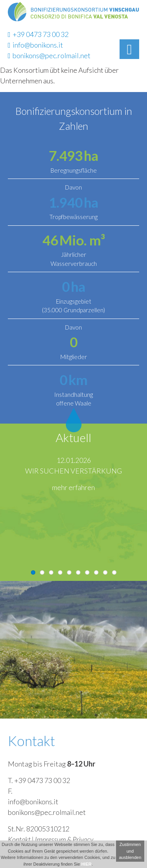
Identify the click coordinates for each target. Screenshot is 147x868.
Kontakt (19, 839)
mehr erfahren (73, 487)
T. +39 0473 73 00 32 (39, 780)
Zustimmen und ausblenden (130, 851)
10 (114, 572)
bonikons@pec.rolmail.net (49, 55)
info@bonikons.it (35, 45)
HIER (86, 864)
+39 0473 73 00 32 (38, 34)
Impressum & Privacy (64, 839)
